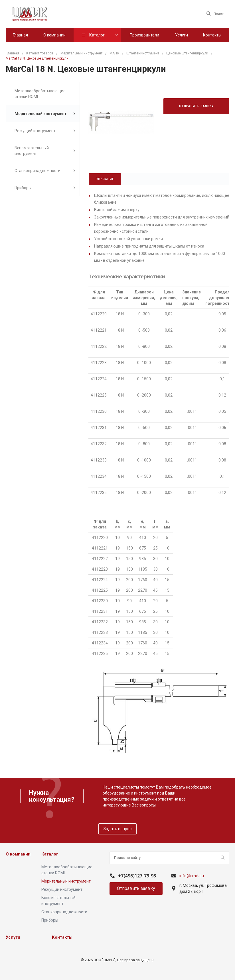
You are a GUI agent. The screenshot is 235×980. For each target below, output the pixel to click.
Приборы (45, 188)
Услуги (13, 937)
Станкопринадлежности (45, 171)
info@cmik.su (192, 876)
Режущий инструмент (45, 131)
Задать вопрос (117, 829)
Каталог (50, 854)
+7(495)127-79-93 (137, 876)
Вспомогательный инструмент (45, 151)
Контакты (62, 937)
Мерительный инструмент (45, 114)
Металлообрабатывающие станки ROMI (40, 94)
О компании (18, 854)
